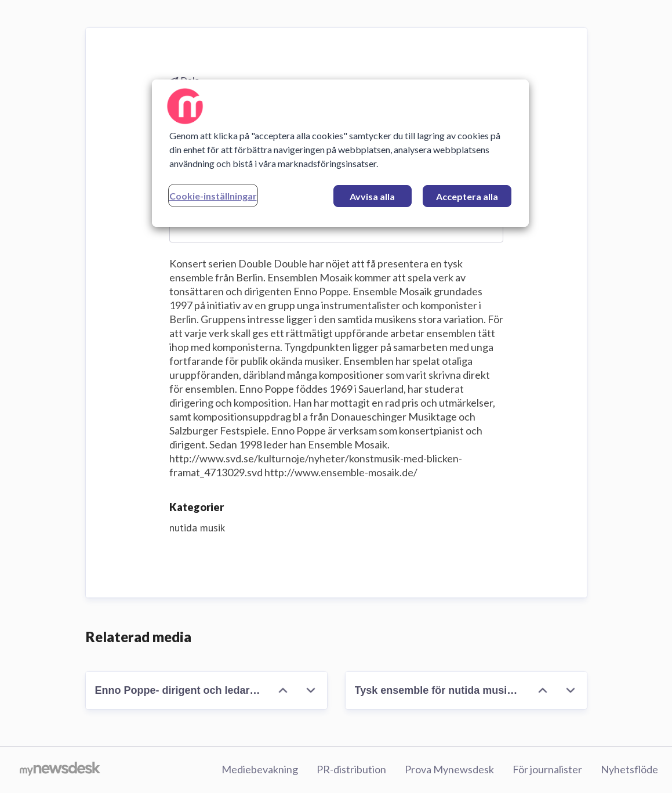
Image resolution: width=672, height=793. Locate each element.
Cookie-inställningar (213, 196)
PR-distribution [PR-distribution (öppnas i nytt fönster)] (351, 769)
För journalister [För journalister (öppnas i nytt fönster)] (547, 769)
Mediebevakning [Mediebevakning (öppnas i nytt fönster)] (260, 769)
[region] (340, 153)
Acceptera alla (467, 196)
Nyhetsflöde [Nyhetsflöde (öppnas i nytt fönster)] (629, 769)
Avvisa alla (372, 196)
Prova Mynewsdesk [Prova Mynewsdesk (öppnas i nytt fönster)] (449, 769)
